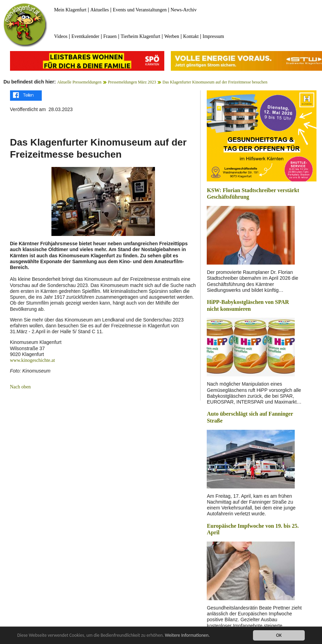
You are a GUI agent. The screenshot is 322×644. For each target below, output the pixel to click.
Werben (172, 36)
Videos (61, 36)
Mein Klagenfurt (70, 10)
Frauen (110, 36)
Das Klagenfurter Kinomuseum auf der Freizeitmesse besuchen (215, 82)
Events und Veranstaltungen (140, 10)
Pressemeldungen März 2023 (132, 82)
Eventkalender (85, 36)
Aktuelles (100, 10)
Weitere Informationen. (187, 636)
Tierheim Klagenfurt (141, 36)
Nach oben (20, 387)
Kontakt (191, 36)
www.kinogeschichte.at (33, 360)
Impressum (213, 36)
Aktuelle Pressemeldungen (79, 82)
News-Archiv (183, 10)
